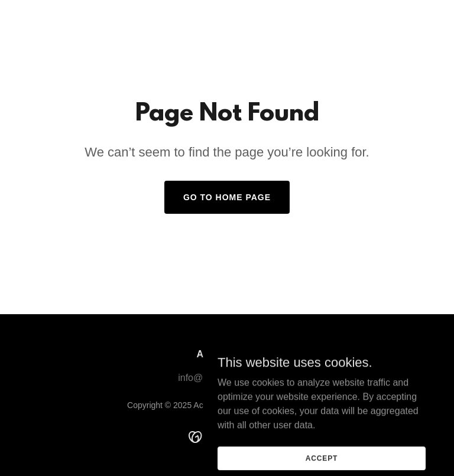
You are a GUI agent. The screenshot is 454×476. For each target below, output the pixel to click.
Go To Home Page (227, 197)
